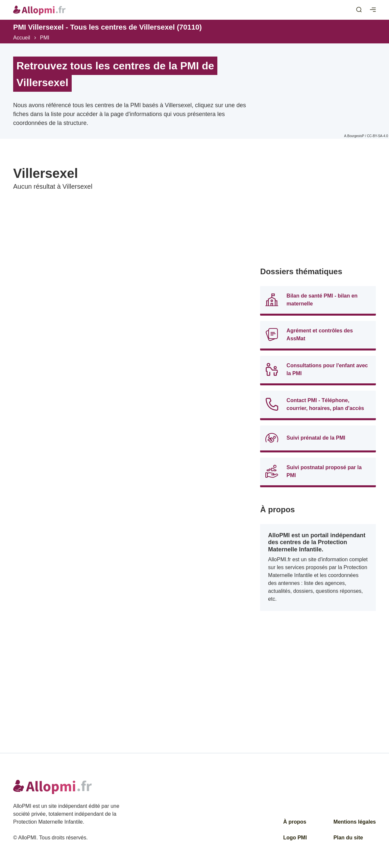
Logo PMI (295, 838)
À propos (295, 822)
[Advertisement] (318, 211)
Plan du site (348, 838)
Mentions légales (355, 822)
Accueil (22, 38)
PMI (45, 38)
